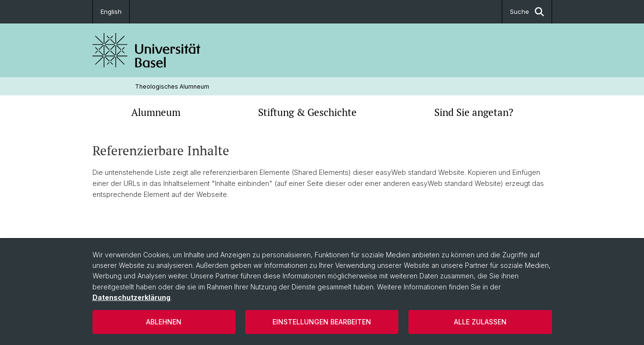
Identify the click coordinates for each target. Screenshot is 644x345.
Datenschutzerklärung (131, 297)
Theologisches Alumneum (172, 86)
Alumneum (156, 112)
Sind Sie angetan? (474, 112)
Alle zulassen (480, 322)
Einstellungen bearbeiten (322, 322)
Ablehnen (164, 322)
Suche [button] (527, 12)
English (111, 11)
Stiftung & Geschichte (307, 112)
